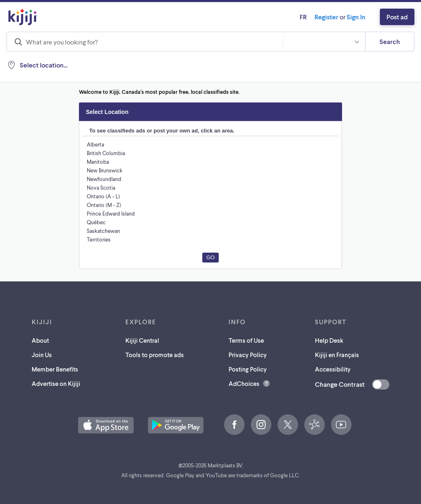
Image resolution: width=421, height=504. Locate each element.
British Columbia (106, 153)
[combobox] (145, 42)
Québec (96, 222)
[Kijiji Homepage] (23, 17)
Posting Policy (250, 369)
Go (210, 257)
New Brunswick (105, 170)
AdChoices (245, 383)
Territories (98, 239)
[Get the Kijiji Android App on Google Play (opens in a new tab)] (176, 425)
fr (293, 17)
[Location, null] (60, 65)
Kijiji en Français (338, 354)
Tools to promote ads (155, 354)
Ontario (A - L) (104, 196)
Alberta (95, 144)
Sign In (352, 17)
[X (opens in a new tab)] (288, 425)
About (39, 340)
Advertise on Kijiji (56, 383)
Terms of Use (248, 340)
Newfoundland (104, 179)
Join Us (41, 354)
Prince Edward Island (112, 213)
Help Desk (328, 340)
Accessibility (332, 369)
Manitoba (98, 161)
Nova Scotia (101, 187)
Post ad (396, 17)
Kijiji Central (142, 340)
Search (390, 41)
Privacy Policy (250, 354)
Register (319, 17)
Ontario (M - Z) (104, 205)
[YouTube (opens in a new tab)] (341, 425)
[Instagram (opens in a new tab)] (261, 425)
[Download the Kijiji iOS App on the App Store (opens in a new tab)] (106, 425)
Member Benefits (55, 369)
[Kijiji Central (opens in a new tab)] (315, 425)
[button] (324, 42)
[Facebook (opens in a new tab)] (234, 425)
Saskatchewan (104, 231)
